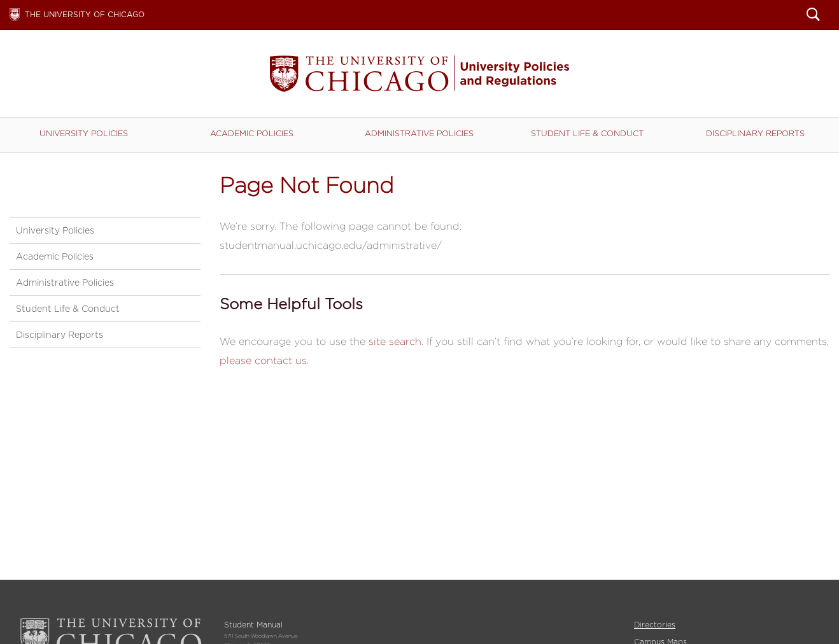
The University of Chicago (85, 14)
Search (813, 16)
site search (395, 341)
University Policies (84, 133)
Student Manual (419, 73)
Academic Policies (252, 133)
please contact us (263, 360)
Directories (655, 625)
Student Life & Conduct (587, 133)
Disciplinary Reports (755, 133)
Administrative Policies (419, 133)
